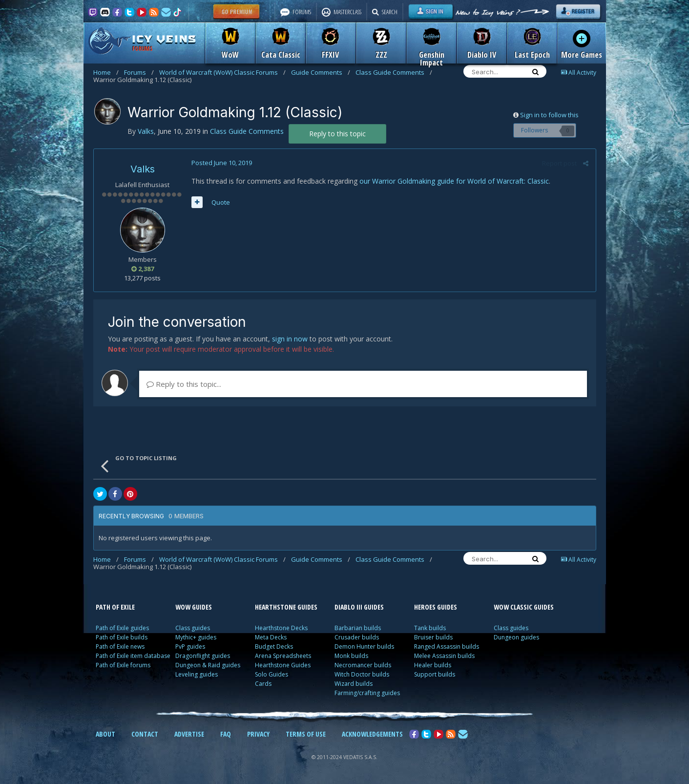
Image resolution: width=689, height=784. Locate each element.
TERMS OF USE (306, 734)
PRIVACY (258, 734)
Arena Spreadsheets (283, 656)
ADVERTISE (189, 734)
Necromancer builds (363, 665)
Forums (139, 72)
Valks (143, 169)
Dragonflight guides (203, 656)
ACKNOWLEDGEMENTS (372, 734)
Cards (263, 684)
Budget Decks (274, 646)
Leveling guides (197, 674)
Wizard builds (354, 684)
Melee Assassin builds (444, 656)
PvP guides (190, 646)
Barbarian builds (358, 628)
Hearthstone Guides (283, 665)
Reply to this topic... (184, 384)
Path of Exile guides (122, 628)
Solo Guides (271, 674)
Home (106, 72)
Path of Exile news (120, 646)
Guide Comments (321, 72)
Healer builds (433, 665)
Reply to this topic (337, 134)
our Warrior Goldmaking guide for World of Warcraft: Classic (454, 181)
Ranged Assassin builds (447, 646)
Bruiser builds (433, 637)
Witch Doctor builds (362, 674)
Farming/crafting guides (367, 693)
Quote (221, 202)
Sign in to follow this (549, 115)
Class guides (193, 628)
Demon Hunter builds (364, 646)
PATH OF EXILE (115, 607)
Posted (222, 163)
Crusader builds (357, 637)
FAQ (226, 734)
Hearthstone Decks (281, 628)
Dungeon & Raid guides (208, 665)
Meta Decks (271, 637)
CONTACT (145, 734)
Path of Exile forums (123, 665)
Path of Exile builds (122, 637)
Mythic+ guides (196, 637)
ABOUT (105, 734)
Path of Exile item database (133, 656)
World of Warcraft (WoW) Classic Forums (222, 72)
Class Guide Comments (394, 72)
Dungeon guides (516, 637)
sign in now (290, 339)
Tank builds (430, 628)
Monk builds (351, 656)
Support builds (435, 674)
